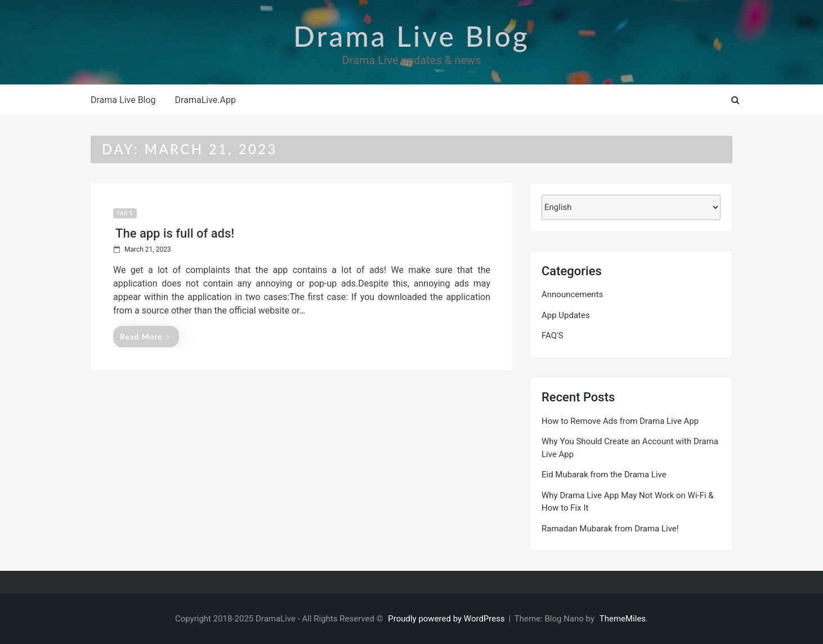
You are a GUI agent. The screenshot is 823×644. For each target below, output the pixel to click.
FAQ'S (125, 213)
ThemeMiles (623, 619)
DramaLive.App (205, 100)
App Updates (566, 315)
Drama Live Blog (411, 36)
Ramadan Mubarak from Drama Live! (610, 529)
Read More (145, 336)
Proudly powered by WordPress (447, 619)
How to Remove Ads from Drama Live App (620, 421)
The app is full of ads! (175, 233)
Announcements (572, 294)
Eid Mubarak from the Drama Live (604, 475)
